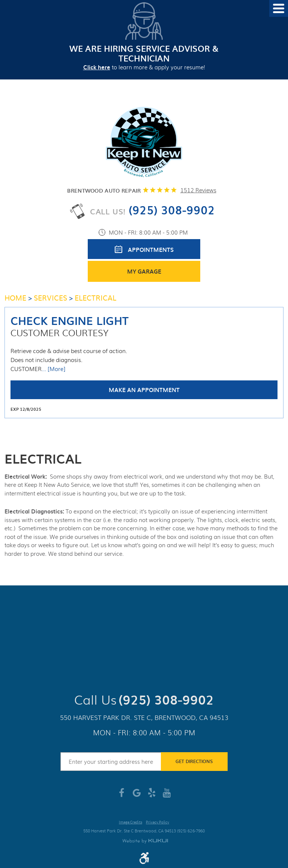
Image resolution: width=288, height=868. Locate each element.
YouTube (166, 796)
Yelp (151, 796)
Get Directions (194, 761)
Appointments (151, 250)
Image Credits (130, 822)
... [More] (53, 369)
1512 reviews (198, 190)
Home (15, 298)
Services (50, 298)
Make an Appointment (144, 390)
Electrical (95, 298)
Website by (145, 841)
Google (136, 796)
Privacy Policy (157, 822)
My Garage (144, 271)
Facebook (121, 796)
